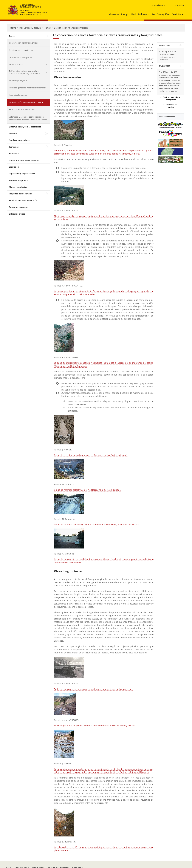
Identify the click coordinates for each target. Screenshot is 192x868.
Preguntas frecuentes (19, 207)
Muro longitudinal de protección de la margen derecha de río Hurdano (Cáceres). (95, 726)
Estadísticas (14, 153)
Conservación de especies (20, 57)
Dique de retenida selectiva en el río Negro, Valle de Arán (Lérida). (87, 490)
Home (13, 28)
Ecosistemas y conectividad (21, 50)
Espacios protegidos (18, 80)
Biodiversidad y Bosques (30, 28)
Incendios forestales (18, 95)
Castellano (157, 5)
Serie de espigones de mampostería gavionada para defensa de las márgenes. (94, 689)
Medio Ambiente (139, 14)
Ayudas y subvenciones (19, 140)
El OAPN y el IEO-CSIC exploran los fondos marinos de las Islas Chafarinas (168, 55)
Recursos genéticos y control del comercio (28, 88)
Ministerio (114, 14)
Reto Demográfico (161, 14)
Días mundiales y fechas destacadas (25, 127)
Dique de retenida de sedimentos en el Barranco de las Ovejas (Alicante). (91, 455)
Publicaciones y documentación (23, 200)
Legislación (14, 167)
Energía (125, 14)
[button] (149, 14)
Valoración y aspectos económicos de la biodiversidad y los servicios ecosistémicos (28, 118)
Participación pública (18, 180)
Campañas (14, 147)
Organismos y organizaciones (22, 174)
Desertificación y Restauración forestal (71, 28)
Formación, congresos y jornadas (24, 160)
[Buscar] (179, 6)
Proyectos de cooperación (21, 194)
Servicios (176, 14)
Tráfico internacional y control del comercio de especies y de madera (24, 72)
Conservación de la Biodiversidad (24, 43)
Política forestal (16, 64)
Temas (48, 28)
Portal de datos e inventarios (22, 109)
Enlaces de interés (17, 214)
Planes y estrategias (18, 187)
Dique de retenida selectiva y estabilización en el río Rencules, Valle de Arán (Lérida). (97, 525)
